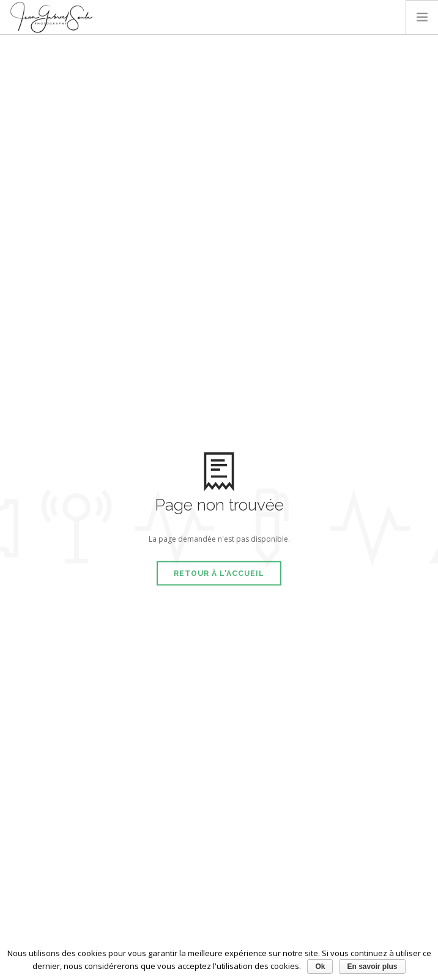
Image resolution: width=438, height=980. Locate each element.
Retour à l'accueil (219, 573)
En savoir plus (372, 967)
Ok (320, 967)
